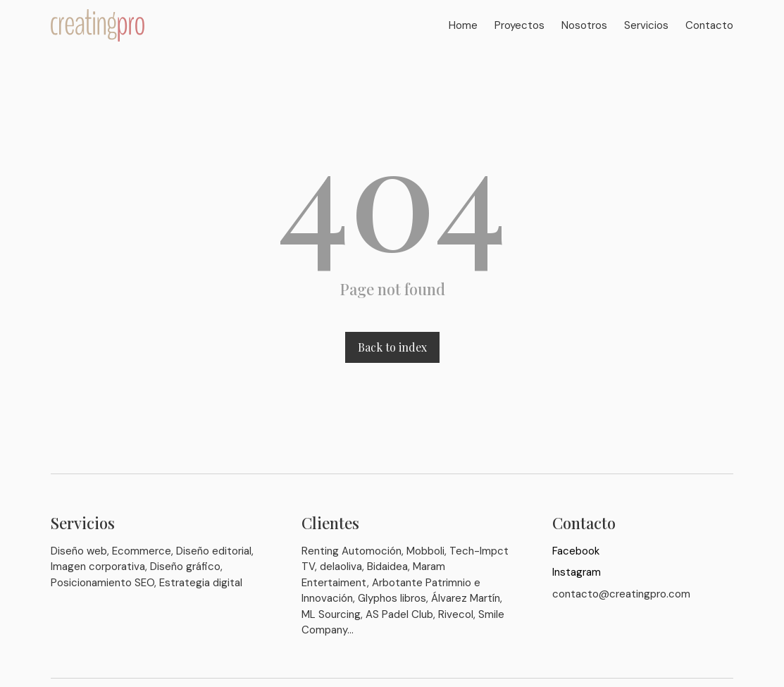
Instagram (577, 572)
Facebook (576, 551)
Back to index (392, 347)
